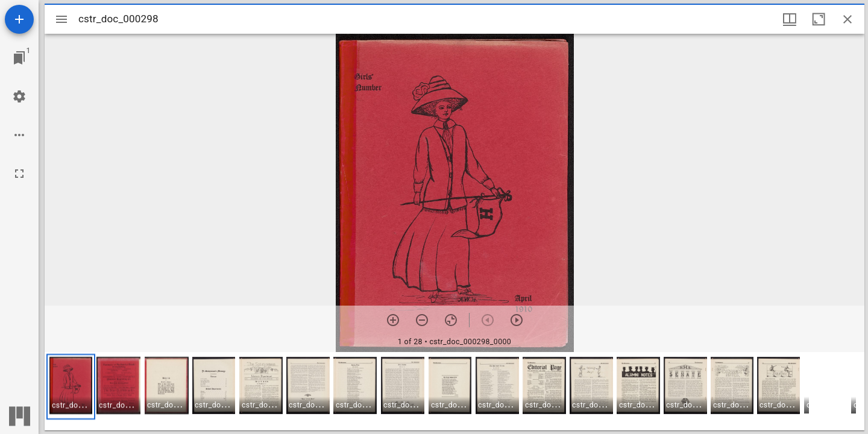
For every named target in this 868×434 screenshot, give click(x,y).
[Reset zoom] (451, 320)
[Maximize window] (819, 19)
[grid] (454, 391)
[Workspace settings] (19, 96)
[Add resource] (19, 19)
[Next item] (517, 320)
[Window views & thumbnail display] (790, 19)
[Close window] (848, 19)
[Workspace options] (19, 135)
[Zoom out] (422, 320)
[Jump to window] (19, 58)
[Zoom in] (393, 320)
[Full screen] (19, 174)
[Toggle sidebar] (61, 19)
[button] (71, 387)
